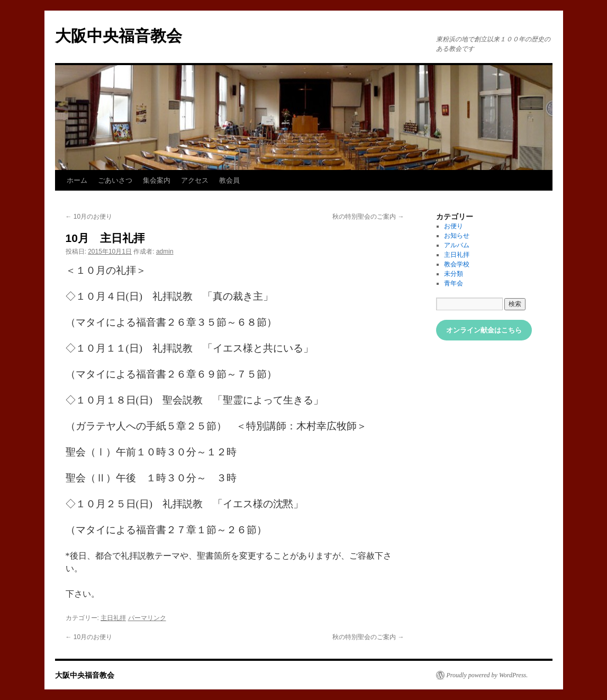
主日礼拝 (113, 618)
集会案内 (157, 180)
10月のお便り (89, 217)
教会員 (229, 180)
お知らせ (457, 236)
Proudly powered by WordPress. (487, 675)
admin (165, 252)
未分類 (454, 274)
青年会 (454, 283)
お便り (454, 226)
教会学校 (457, 264)
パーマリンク (147, 618)
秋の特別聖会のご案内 (368, 217)
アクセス (195, 180)
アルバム (457, 245)
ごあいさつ (115, 180)
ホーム (77, 180)
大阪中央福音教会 (119, 36)
